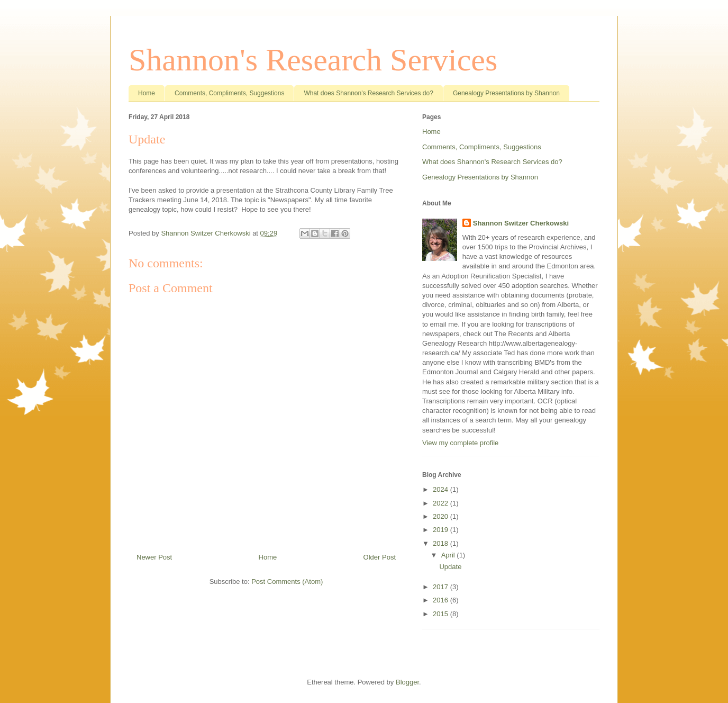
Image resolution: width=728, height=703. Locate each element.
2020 (442, 516)
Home (147, 93)
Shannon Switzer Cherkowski (521, 223)
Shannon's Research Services (313, 60)
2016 (442, 600)
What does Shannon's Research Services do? (368, 93)
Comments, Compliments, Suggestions (229, 93)
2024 (442, 489)
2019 (442, 530)
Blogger (407, 682)
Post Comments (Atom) (287, 582)
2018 (442, 543)
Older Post (380, 557)
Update (450, 567)
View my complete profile (460, 443)
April (449, 555)
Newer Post (154, 557)
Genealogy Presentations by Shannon (506, 93)
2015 (442, 614)
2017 (442, 587)
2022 (442, 503)
